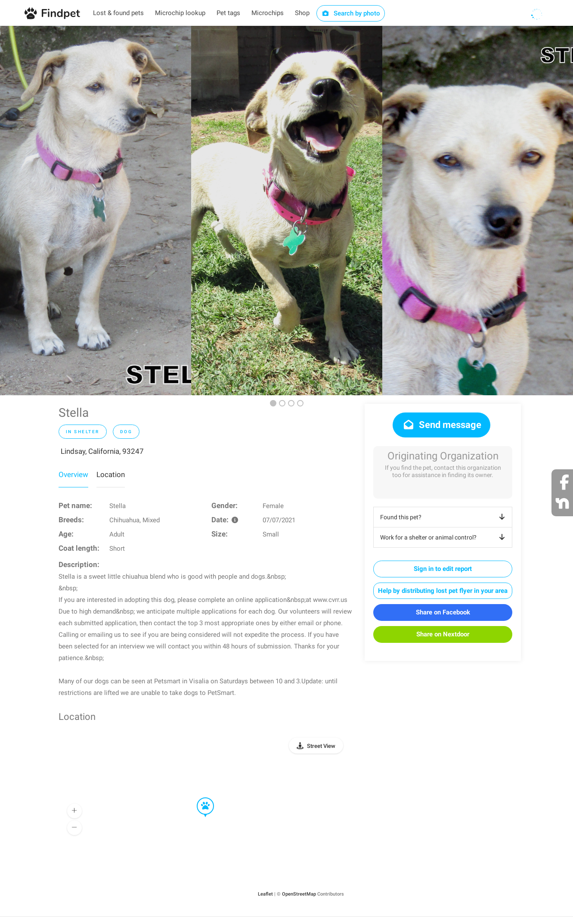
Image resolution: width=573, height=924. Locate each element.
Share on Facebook (443, 612)
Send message (441, 425)
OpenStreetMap (299, 894)
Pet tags (228, 13)
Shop (302, 13)
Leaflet (265, 894)
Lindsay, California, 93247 (102, 451)
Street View (321, 746)
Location (111, 474)
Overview (73, 474)
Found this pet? (444, 517)
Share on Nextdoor (443, 634)
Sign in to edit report (443, 569)
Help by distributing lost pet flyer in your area (443, 591)
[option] (96, 211)
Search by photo (351, 13)
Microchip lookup (180, 13)
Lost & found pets (118, 13)
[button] (199, 798)
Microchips (268, 13)
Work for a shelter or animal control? (444, 537)
